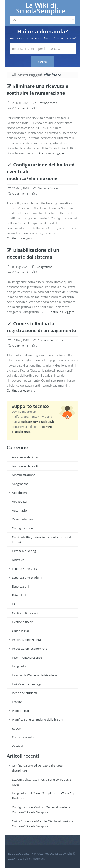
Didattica (18, 560)
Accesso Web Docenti (27, 457)
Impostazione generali (27, 640)
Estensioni (19, 595)
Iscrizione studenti (24, 693)
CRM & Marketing (24, 551)
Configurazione (22, 528)
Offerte (17, 702)
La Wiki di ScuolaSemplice (41, 8)
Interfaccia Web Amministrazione (35, 675)
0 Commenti (20, 108)
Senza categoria (23, 737)
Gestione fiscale (48, 103)
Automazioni (21, 510)
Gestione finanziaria (50, 340)
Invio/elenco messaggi (27, 684)
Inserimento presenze (27, 657)
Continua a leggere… (53, 153)
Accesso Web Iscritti (25, 466)
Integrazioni (20, 666)
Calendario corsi (23, 519)
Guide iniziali (21, 631)
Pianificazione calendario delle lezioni (38, 720)
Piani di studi (21, 711)
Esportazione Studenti (27, 578)
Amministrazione (24, 475)
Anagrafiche (45, 267)
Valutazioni (20, 746)
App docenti (20, 493)
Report (17, 728)
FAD (15, 604)
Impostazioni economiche (30, 649)
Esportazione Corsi (25, 569)
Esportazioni (21, 586)
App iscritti (19, 501)
